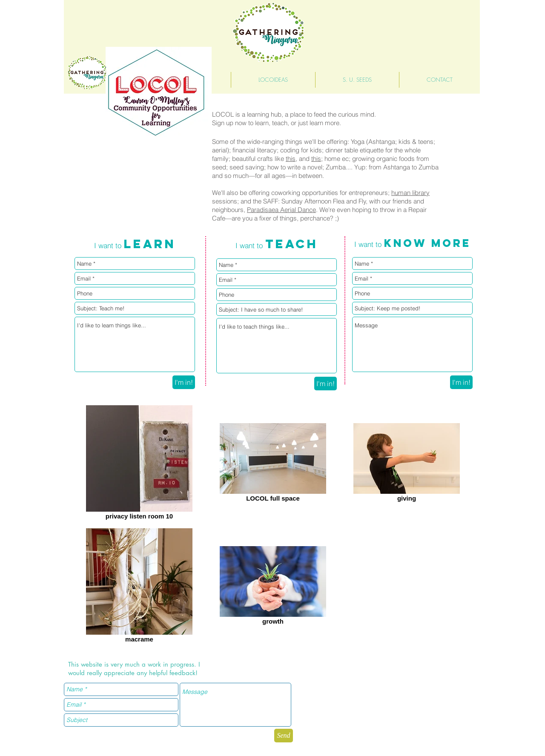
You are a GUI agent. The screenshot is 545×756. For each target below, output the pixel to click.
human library (410, 193)
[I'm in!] (184, 382)
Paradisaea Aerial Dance (281, 210)
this (291, 159)
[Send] (284, 736)
